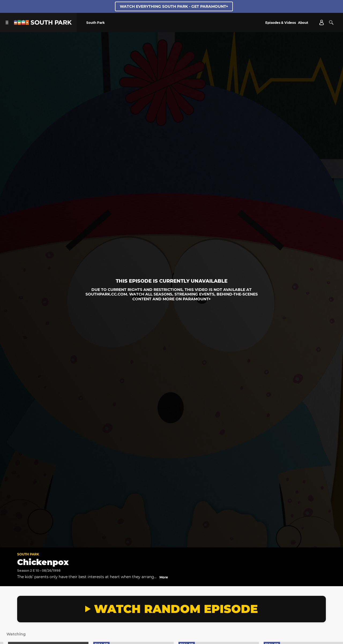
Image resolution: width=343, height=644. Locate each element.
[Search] (331, 22)
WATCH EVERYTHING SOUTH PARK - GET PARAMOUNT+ (174, 6)
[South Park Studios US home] (43, 23)
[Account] (322, 22)
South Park (28, 554)
